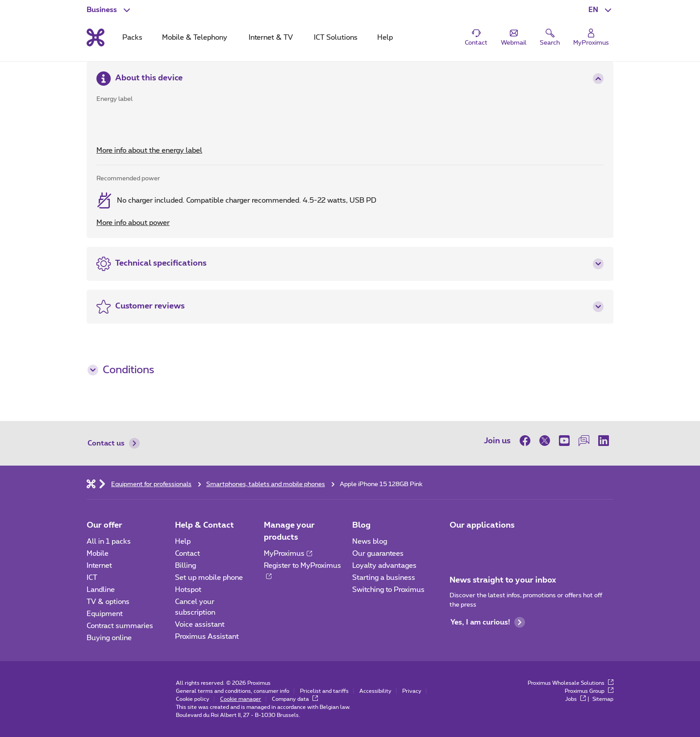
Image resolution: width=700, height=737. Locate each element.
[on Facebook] (527, 441)
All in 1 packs (109, 541)
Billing (185, 566)
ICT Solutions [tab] (336, 37)
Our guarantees (378, 554)
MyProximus (288, 554)
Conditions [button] (121, 370)
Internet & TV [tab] (271, 37)
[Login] (591, 38)
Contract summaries (120, 626)
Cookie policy (193, 699)
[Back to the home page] (96, 37)
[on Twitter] (545, 441)
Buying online (109, 638)
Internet (99, 566)
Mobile (98, 554)
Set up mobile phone (209, 578)
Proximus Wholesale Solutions (571, 683)
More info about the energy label (149, 150)
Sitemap (603, 699)
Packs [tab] (132, 37)
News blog (370, 541)
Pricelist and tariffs (324, 691)
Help (183, 541)
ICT (92, 578)
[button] (601, 10)
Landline (101, 590)
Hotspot (188, 590)
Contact (187, 554)
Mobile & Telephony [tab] (195, 37)
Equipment (105, 614)
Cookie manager (241, 699)
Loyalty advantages (384, 566)
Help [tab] (385, 37)
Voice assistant (200, 625)
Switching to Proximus (388, 590)
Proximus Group (589, 691)
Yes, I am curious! (488, 622)
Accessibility (375, 691)
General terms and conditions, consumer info (233, 691)
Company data (295, 699)
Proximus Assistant (207, 637)
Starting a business (384, 578)
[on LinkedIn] (604, 441)
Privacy (412, 691)
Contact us (114, 443)
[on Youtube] (564, 441)
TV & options (108, 602)
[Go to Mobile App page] (458, 544)
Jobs (575, 699)
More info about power (133, 223)
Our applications (482, 525)
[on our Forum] (584, 441)
